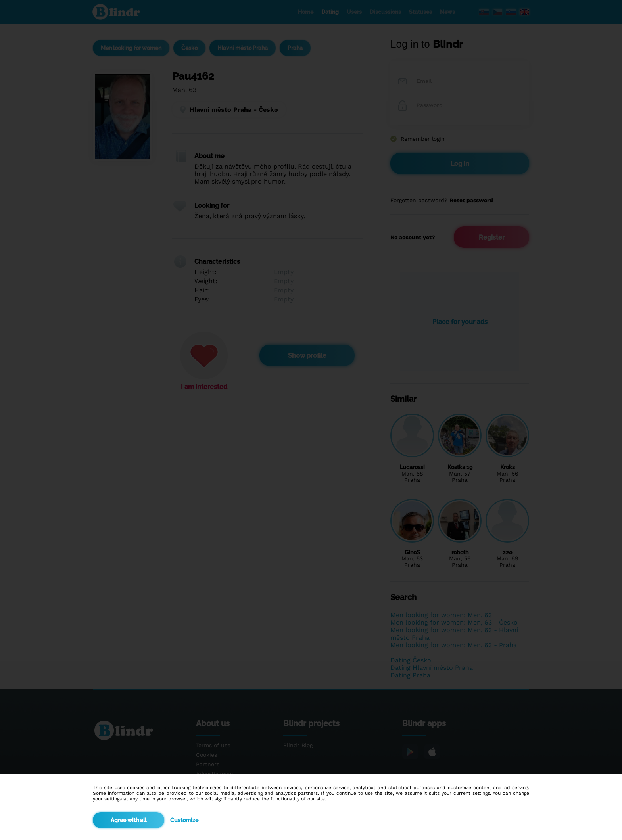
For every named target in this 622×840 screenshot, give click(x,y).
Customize (184, 820)
